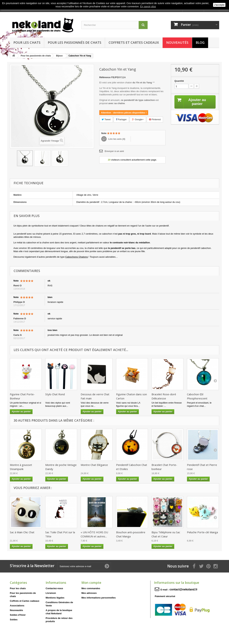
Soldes (14, 620)
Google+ (138, 119)
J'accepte (219, 5)
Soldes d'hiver (18, 615)
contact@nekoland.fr (184, 589)
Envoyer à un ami (114, 151)
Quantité (179, 81)
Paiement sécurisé (165, 596)
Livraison (51, 593)
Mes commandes (91, 588)
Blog (200, 42)
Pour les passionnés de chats (75, 42)
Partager (121, 119)
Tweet (106, 119)
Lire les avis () (116, 139)
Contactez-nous (54, 588)
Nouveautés (177, 42)
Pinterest (155, 119)
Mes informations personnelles (98, 598)
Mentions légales (55, 598)
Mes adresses (89, 593)
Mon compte (91, 583)
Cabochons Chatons (77, 257)
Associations (17, 606)
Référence (105, 77)
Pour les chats (27, 42)
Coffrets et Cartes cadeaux (134, 42)
